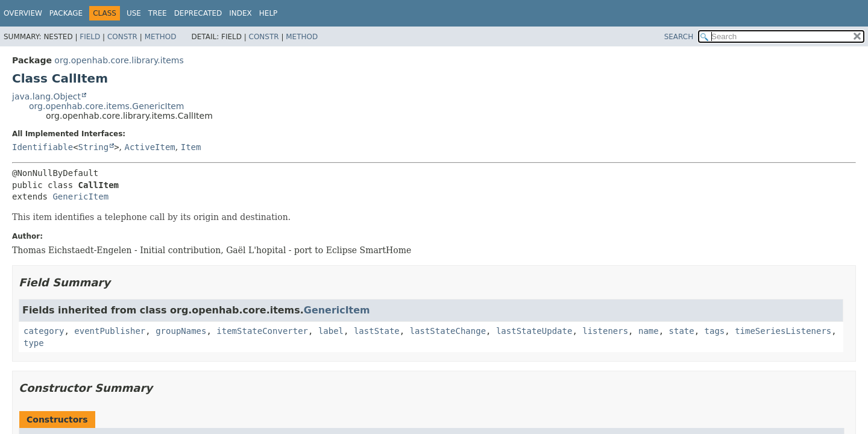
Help (269, 13)
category (44, 331)
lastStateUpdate (534, 331)
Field (90, 37)
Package (66, 13)
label (331, 331)
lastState (377, 331)
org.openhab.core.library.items (119, 60)
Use (134, 13)
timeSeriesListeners (783, 331)
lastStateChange (448, 331)
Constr (122, 37)
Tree (158, 13)
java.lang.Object (46, 96)
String (94, 147)
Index (241, 13)
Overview (23, 13)
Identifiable (42, 147)
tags (715, 331)
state (682, 331)
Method (161, 37)
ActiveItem (150, 147)
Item (191, 147)
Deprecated (198, 13)
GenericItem (80, 197)
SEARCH (679, 37)
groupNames (181, 331)
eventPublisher (110, 331)
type (34, 343)
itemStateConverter (262, 331)
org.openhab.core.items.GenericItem (106, 106)
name (649, 331)
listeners (605, 331)
